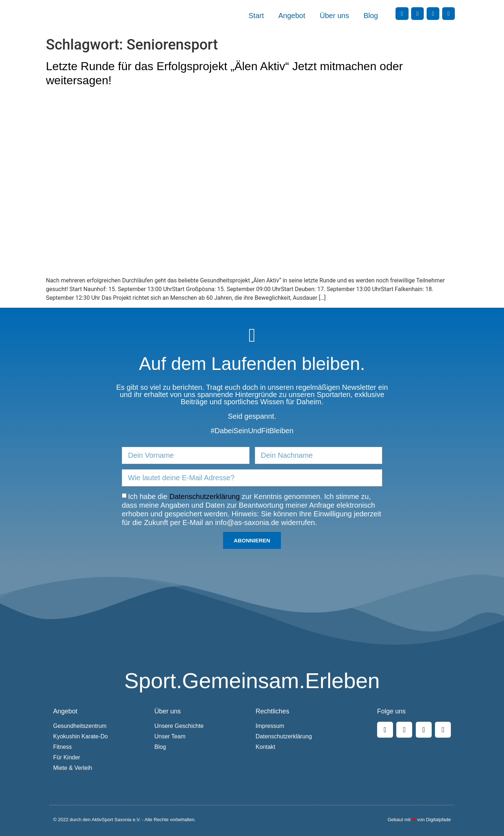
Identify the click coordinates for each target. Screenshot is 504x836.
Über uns (334, 16)
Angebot (292, 16)
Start (256, 16)
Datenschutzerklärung (205, 496)
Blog (371, 16)
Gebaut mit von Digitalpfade (419, 820)
